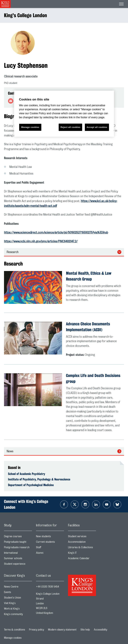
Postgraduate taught (18, 543)
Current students (50, 543)
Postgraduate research (18, 548)
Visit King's (18, 604)
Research (13, 252)
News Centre (18, 587)
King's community (18, 615)
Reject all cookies (70, 127)
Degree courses (18, 537)
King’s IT (82, 554)
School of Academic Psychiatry (27, 474)
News (10, 451)
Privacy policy (36, 630)
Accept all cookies (97, 127)
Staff (50, 548)
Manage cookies (13, 638)
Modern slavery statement (62, 630)
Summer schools (18, 559)
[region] (64, 114)
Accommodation (82, 543)
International (18, 554)
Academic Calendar (82, 559)
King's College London (25, 15)
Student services (82, 537)
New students (50, 537)
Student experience (18, 565)
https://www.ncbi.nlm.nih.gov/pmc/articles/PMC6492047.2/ (41, 242)
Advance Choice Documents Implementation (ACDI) (88, 327)
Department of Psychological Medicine (31, 485)
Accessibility (100, 630)
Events (18, 593)
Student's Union (18, 598)
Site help (85, 630)
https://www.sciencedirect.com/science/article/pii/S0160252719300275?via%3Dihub (56, 233)
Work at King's (18, 609)
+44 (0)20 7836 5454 (47, 587)
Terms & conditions (14, 630)
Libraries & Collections (82, 548)
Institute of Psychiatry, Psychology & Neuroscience (39, 479)
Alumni (50, 554)
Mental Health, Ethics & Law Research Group (89, 276)
